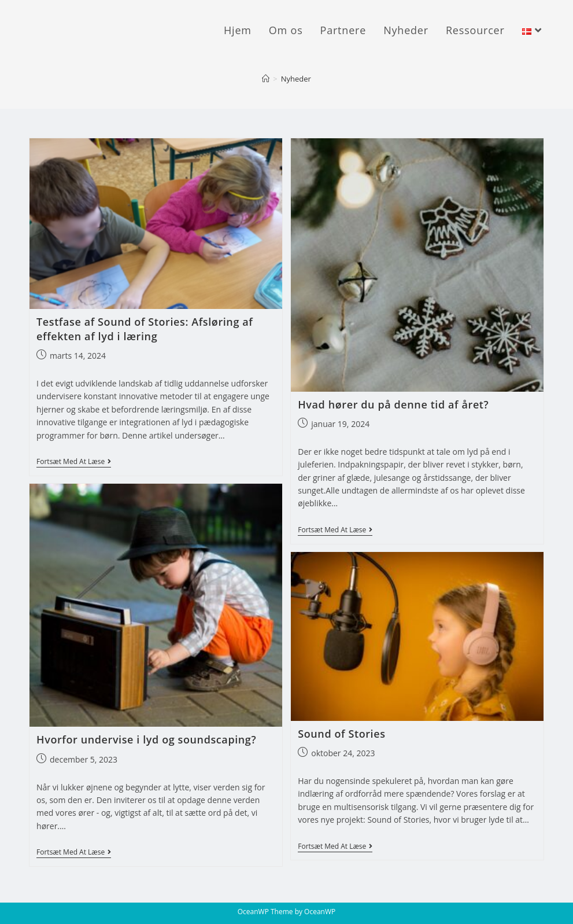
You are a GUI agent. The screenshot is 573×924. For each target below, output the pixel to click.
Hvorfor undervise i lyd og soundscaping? (146, 739)
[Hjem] (266, 79)
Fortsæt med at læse (74, 463)
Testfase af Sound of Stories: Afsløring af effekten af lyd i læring (145, 329)
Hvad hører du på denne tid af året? (393, 404)
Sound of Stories (341, 734)
